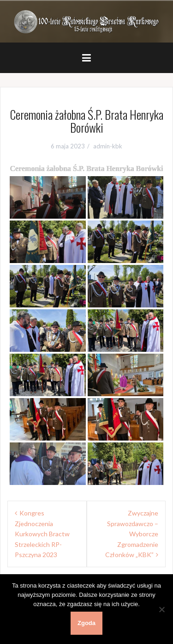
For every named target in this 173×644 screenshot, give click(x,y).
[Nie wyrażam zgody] (161, 609)
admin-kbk (108, 146)
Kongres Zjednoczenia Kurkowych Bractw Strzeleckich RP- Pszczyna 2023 (42, 534)
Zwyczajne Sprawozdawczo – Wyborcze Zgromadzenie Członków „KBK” (132, 534)
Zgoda (86, 623)
